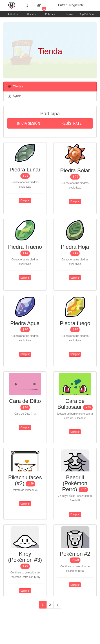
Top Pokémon (87, 14)
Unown (69, 14)
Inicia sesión (29, 123)
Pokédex (50, 14)
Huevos (31, 14)
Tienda (50, 51)
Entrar (62, 5)
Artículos (13, 14)
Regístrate (77, 5)
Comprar (25, 200)
